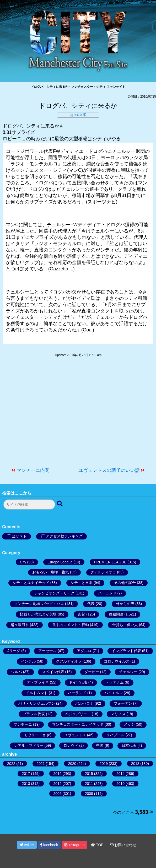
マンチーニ (23, 724)
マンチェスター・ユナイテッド (78, 724)
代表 (91, 604)
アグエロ (84, 651)
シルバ (17, 672)
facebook (49, 845)
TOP (97, 845)
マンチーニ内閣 (33, 470)
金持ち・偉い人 (125, 625)
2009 (58, 794)
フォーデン (123, 703)
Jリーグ (14, 651)
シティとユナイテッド (31, 583)
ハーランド (107, 593)
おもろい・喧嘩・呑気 (51, 572)
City (23, 562)
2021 (41, 764)
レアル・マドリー (29, 745)
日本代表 (129, 745)
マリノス (118, 714)
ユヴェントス (75, 735)
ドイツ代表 (78, 682)
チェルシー (128, 672)
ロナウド (71, 745)
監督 (82, 614)
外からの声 (125, 604)
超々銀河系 (78, 115)
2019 (104, 764)
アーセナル (47, 651)
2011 (89, 784)
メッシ (129, 724)
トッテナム (115, 682)
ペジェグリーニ (78, 714)
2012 (58, 784)
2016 (58, 774)
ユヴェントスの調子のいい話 (109, 470)
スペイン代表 (53, 672)
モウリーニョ (35, 735)
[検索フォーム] (29, 504)
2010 (120, 784)
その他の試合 (125, 583)
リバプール (115, 735)
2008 (89, 794)
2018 (135, 764)
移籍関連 (116, 614)
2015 (89, 774)
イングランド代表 (126, 651)
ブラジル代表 (34, 714)
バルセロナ (84, 703)
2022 (11, 764)
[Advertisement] (78, 415)
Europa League (60, 562)
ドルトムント (37, 693)
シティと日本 (82, 583)
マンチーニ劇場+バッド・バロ (39, 604)
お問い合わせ (123, 845)
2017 (26, 774)
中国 (100, 745)
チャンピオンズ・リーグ (54, 593)
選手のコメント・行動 (71, 625)
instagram (74, 845)
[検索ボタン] (60, 504)
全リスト (19, 536)
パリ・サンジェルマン (37, 703)
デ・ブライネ (38, 682)
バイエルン (114, 693)
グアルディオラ (103, 572)
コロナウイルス (117, 661)
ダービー (92, 672)
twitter (27, 845)
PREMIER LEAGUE (110, 562)
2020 (72, 764)
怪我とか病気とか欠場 (38, 614)
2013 (26, 784)
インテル (28, 661)
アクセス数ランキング (64, 536)
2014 (120, 774)
